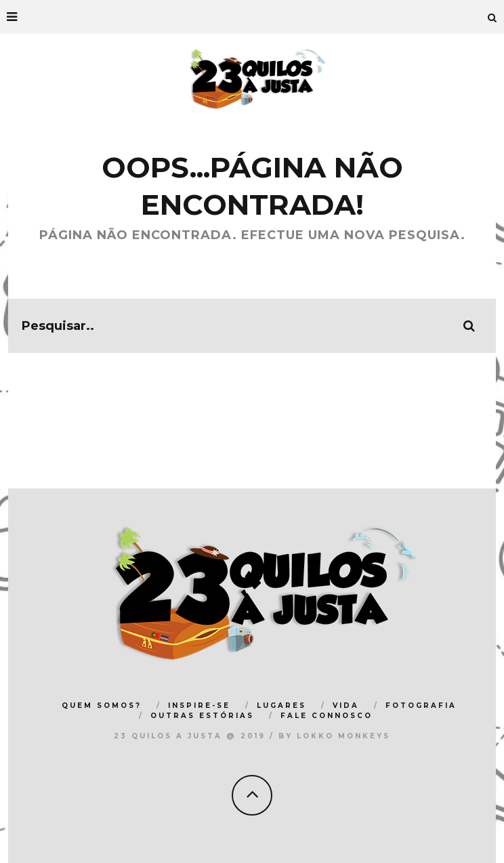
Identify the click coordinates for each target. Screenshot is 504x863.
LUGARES (281, 706)
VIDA (346, 706)
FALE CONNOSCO (327, 716)
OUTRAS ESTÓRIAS (202, 716)
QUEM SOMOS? (102, 706)
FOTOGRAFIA (421, 706)
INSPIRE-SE (199, 706)
